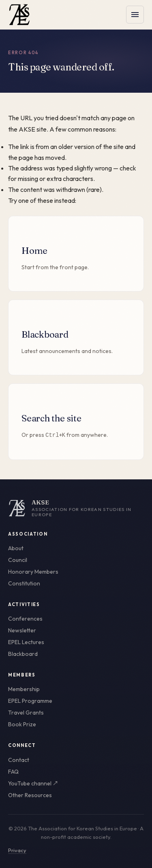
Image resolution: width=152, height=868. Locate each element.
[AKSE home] (76, 508)
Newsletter (22, 630)
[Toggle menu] (135, 15)
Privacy (17, 850)
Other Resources (30, 795)
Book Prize (22, 724)
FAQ (13, 772)
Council (18, 560)
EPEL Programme (30, 701)
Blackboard (23, 654)
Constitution (24, 583)
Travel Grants (26, 713)
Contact (19, 760)
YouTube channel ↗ (33, 783)
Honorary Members (33, 572)
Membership (24, 689)
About (16, 548)
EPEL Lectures (26, 642)
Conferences (25, 619)
